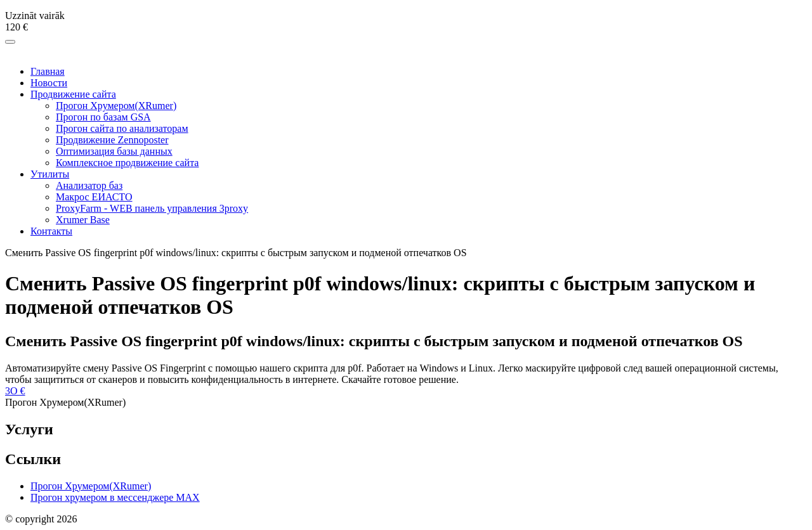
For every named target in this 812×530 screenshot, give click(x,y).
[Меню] (10, 42)
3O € (15, 391)
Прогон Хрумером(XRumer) (91, 486)
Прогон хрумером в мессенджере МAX (115, 497)
